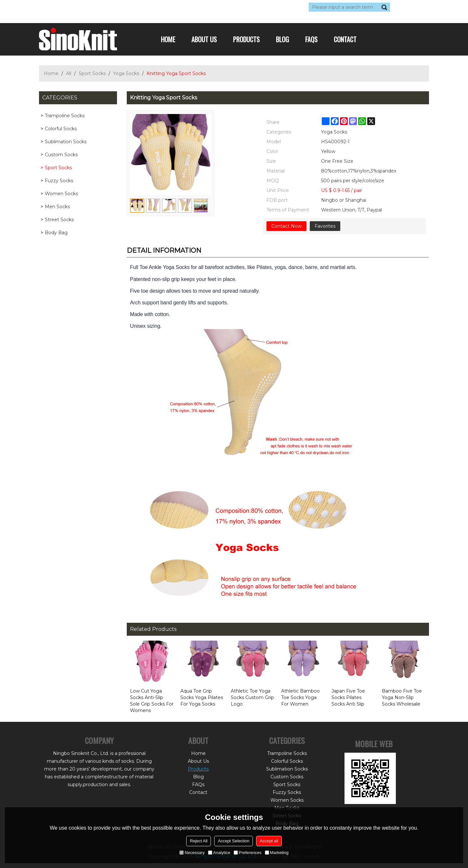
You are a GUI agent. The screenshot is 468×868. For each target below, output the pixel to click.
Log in (79, 7)
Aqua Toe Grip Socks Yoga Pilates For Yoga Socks (202, 697)
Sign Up (99, 7)
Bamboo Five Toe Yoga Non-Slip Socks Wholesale (402, 697)
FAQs (311, 39)
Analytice (219, 853)
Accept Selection (234, 841)
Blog (282, 39)
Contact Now (286, 226)
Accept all (269, 841)
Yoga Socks (126, 73)
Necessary (192, 853)
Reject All (199, 841)
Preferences (248, 853)
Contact (345, 39)
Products (246, 39)
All (69, 73)
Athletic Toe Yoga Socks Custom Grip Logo (252, 697)
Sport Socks (92, 73)
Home (168, 39)
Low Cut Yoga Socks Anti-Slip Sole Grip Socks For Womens (152, 701)
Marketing (277, 853)
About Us (204, 39)
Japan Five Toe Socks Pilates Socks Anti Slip (348, 697)
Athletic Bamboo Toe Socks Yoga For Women (300, 697)
